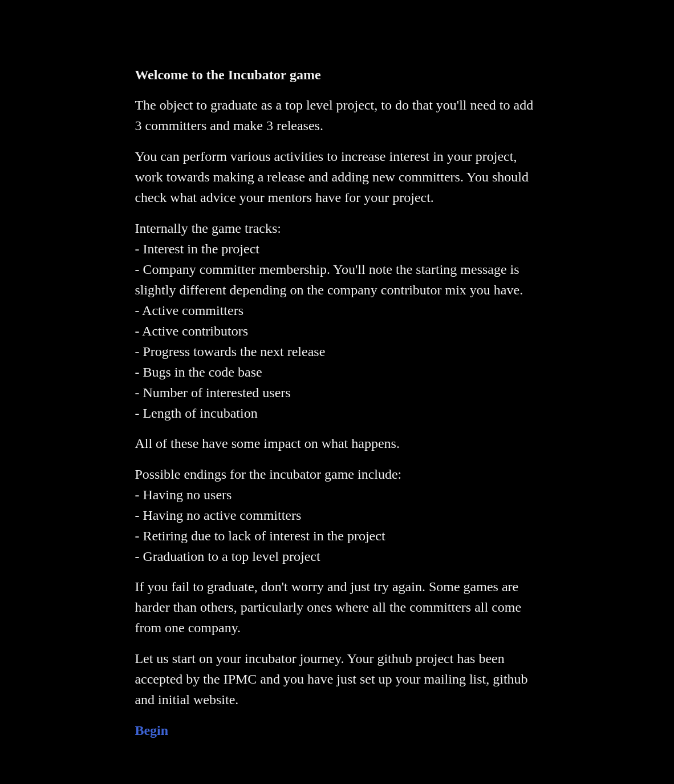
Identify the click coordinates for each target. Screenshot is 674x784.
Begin (151, 730)
